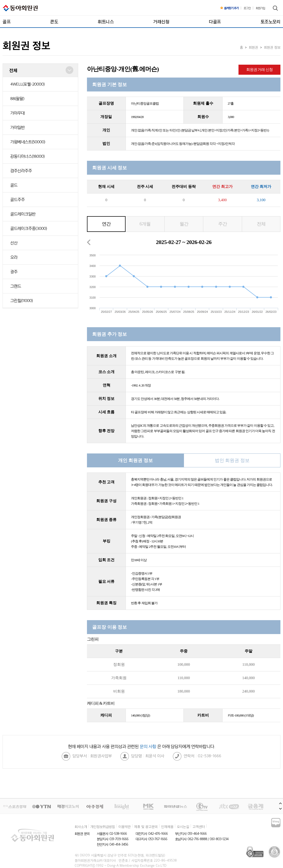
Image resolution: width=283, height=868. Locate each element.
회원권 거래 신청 (260, 70)
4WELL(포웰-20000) (27, 84)
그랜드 (16, 286)
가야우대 (17, 113)
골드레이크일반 (23, 214)
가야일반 (17, 127)
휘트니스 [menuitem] (106, 22)
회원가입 (260, 8)
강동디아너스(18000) (27, 156)
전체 (261, 224)
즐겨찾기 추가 (229, 8)
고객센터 (199, 827)
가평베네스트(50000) (28, 142)
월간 (184, 224)
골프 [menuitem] (7, 22)
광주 (14, 272)
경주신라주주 (21, 171)
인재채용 (167, 827)
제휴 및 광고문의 (146, 827)
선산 (14, 243)
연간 (106, 224)
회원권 (253, 47)
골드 (14, 185)
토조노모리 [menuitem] (271, 22)
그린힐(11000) (21, 300)
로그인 (247, 8)
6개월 (145, 224)
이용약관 (125, 827)
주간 (223, 224)
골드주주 (17, 199)
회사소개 (81, 827)
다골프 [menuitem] (215, 22)
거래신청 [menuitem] (161, 22)
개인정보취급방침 (103, 827)
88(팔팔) (17, 98)
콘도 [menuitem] (54, 22)
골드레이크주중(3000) (29, 228)
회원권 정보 (272, 47)
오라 (14, 257)
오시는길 (183, 827)
